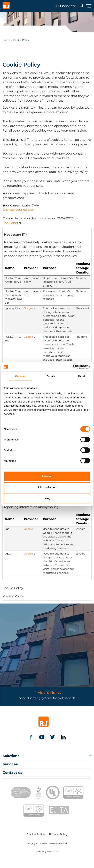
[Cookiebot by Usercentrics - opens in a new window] (75, 367)
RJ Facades (66, 6)
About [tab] (81, 376)
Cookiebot (10, 223)
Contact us (12, 773)
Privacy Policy (13, 596)
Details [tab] (51, 376)
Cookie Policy (13, 588)
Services (10, 764)
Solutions (11, 756)
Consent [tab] (20, 376)
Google (28, 308)
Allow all (47, 476)
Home (6, 40)
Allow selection (47, 487)
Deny (47, 498)
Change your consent (19, 210)
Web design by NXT (46, 851)
